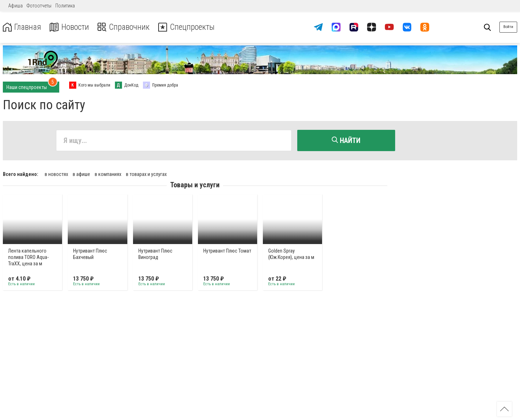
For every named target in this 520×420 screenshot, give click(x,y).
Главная (22, 27)
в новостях (56, 174)
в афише (81, 174)
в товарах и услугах (146, 174)
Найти (346, 140)
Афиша (15, 6)
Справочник (125, 27)
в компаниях (108, 174)
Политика (65, 6)
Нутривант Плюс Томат (227, 250)
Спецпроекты (189, 27)
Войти (508, 27)
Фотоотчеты (39, 6)
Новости (70, 27)
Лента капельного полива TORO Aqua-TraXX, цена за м (28, 257)
